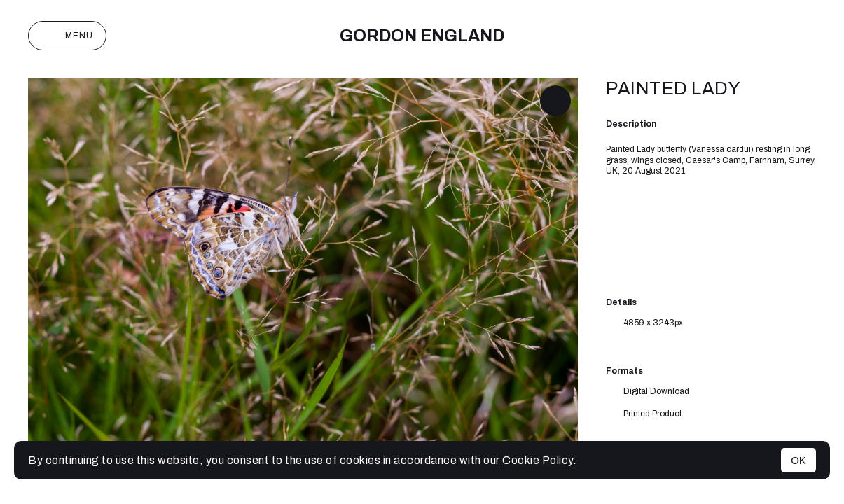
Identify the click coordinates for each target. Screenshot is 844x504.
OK (798, 460)
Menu (67, 36)
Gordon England (422, 36)
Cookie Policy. (539, 460)
